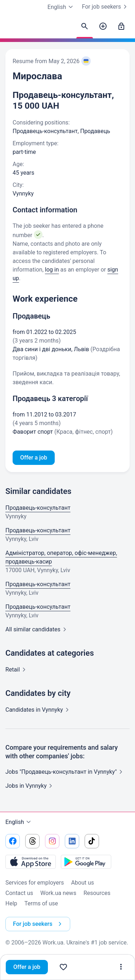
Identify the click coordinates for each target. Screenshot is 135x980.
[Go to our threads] (32, 841)
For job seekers (106, 7)
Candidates (39, 710)
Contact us (19, 893)
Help (11, 903)
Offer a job (27, 967)
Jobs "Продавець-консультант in (65, 772)
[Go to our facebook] (13, 841)
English (19, 822)
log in (52, 270)
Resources (97, 893)
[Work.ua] (13, 28)
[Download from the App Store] (31, 862)
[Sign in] (121, 27)
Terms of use (41, 903)
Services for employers (35, 883)
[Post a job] (103, 27)
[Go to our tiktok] (92, 841)
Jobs (30, 786)
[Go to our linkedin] (72, 841)
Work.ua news (58, 893)
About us (82, 883)
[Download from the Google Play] (86, 862)
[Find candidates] (85, 27)
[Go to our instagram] (52, 841)
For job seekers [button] (39, 924)
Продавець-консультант (38, 508)
